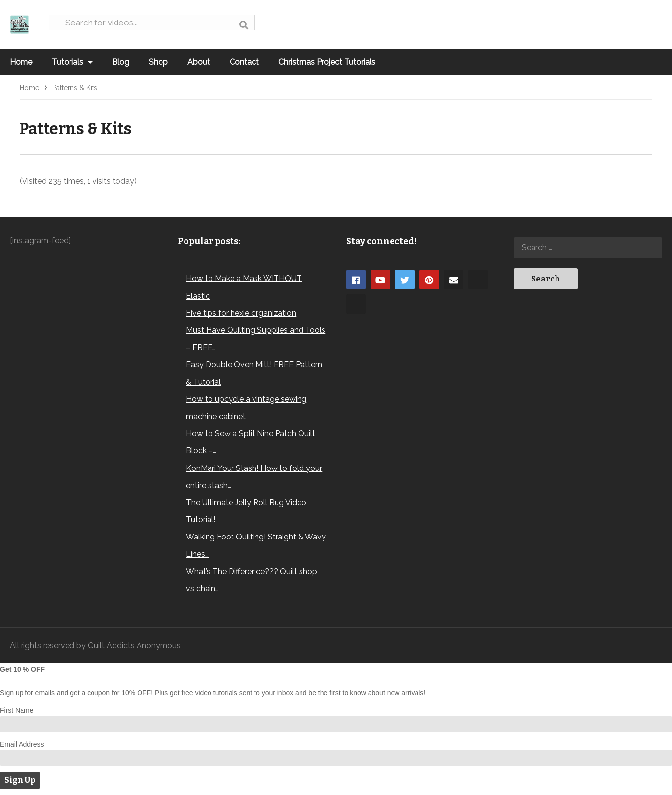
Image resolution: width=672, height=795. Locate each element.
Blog (121, 62)
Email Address (22, 744)
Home (21, 62)
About (199, 62)
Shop (158, 62)
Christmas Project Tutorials (327, 62)
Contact (244, 62)
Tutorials (72, 62)
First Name (17, 710)
